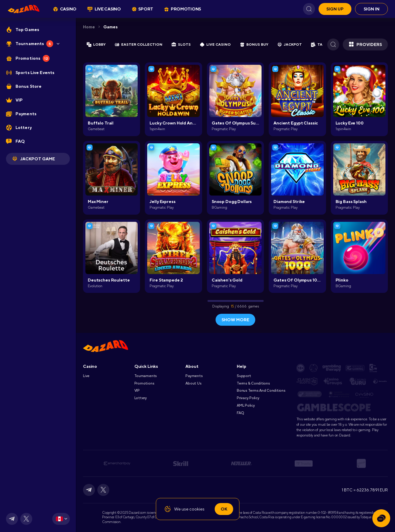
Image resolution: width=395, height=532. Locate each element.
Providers (365, 44)
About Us (193, 383)
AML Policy (246, 405)
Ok (224, 509)
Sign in (372, 9)
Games (110, 27)
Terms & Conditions (253, 383)
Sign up (335, 9)
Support (244, 376)
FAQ (240, 413)
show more (235, 320)
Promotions (144, 383)
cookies (197, 509)
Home (89, 27)
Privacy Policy (248, 398)
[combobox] (61, 519)
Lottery (141, 398)
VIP (137, 390)
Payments (194, 376)
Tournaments (146, 376)
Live (86, 376)
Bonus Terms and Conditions (261, 390)
